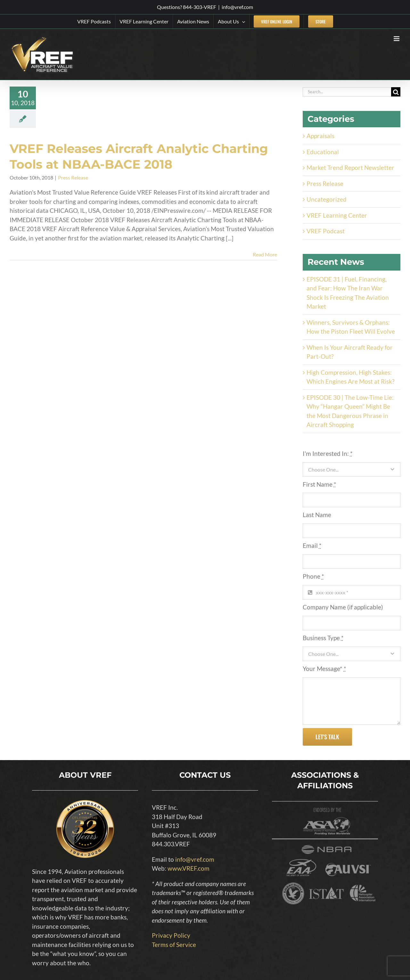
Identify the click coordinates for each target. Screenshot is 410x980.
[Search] (396, 92)
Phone (313, 576)
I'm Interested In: (328, 453)
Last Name (317, 515)
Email (312, 545)
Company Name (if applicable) (343, 607)
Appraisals (320, 136)
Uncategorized (327, 199)
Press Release (73, 177)
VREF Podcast (326, 231)
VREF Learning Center (337, 215)
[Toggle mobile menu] (397, 39)
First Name (320, 484)
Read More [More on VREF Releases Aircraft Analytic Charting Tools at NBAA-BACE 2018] (265, 254)
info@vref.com (237, 7)
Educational (323, 152)
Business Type (323, 638)
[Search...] (347, 92)
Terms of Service (174, 945)
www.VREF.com (189, 868)
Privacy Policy (171, 935)
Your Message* (324, 669)
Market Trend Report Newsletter (350, 168)
